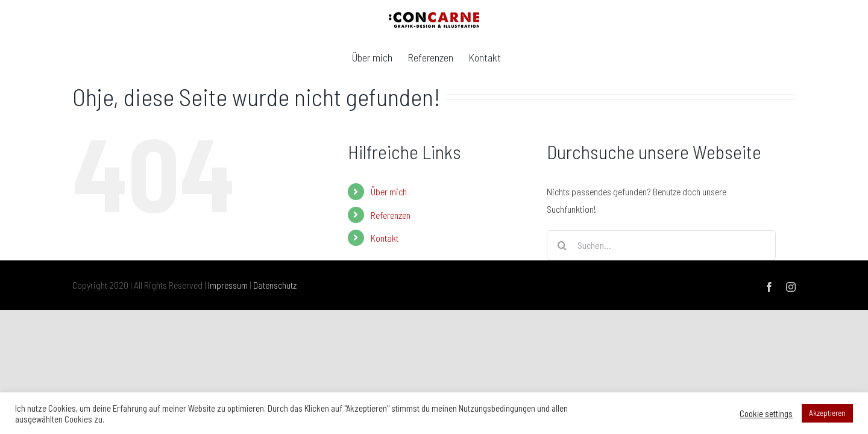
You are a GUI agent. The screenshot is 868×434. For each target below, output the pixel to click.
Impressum (228, 285)
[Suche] (562, 245)
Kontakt (385, 238)
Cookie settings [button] (766, 414)
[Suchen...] (661, 245)
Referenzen (391, 215)
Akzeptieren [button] (827, 413)
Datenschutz (275, 285)
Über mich (389, 191)
